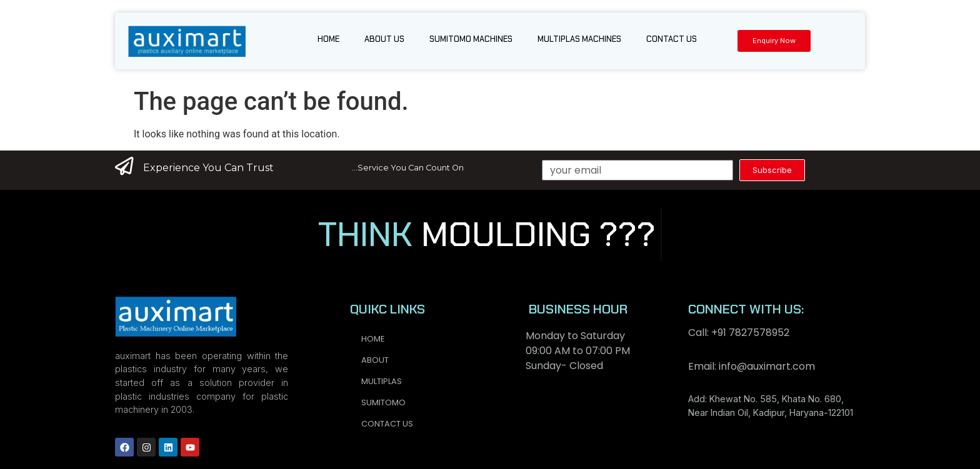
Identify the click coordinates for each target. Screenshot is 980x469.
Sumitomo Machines (471, 39)
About (375, 360)
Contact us (672, 39)
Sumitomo (383, 402)
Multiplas (382, 381)
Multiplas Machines (579, 39)
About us (384, 39)
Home (328, 39)
